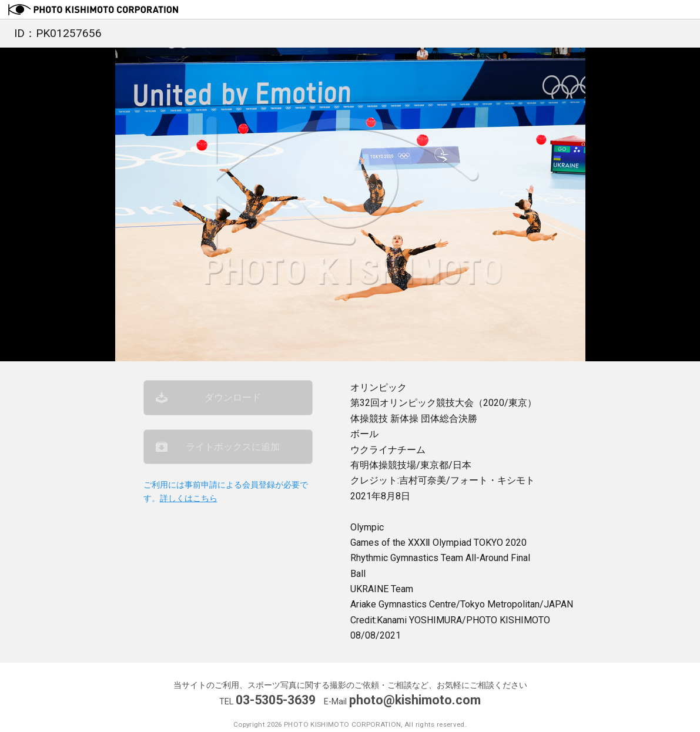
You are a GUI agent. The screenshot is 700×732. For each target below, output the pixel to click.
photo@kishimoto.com (415, 700)
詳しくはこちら (189, 498)
